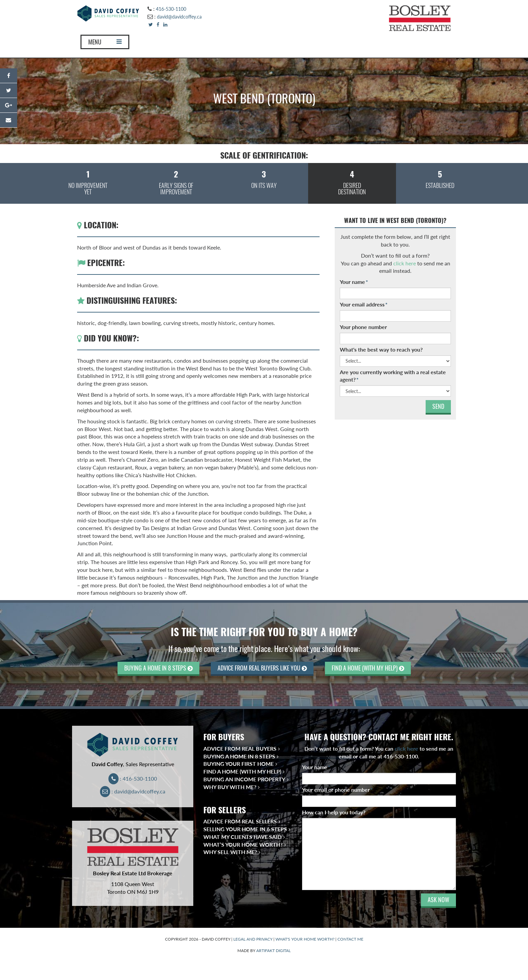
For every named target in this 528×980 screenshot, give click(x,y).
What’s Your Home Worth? (243, 844)
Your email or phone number (337, 790)
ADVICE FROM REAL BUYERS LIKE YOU (262, 668)
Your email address (364, 304)
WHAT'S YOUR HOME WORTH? (305, 939)
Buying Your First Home (239, 764)
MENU (105, 42)
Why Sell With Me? (230, 852)
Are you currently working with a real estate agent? (393, 376)
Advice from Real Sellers (240, 821)
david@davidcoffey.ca (179, 17)
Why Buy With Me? (230, 787)
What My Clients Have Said (242, 837)
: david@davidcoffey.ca (133, 791)
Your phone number (363, 327)
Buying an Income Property (244, 779)
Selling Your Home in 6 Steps (245, 829)
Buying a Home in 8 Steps (239, 756)
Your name (354, 282)
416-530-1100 (171, 9)
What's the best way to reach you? (381, 349)
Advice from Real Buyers (240, 748)
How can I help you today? (334, 812)
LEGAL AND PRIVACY (253, 939)
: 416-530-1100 (133, 778)
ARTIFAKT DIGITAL (273, 951)
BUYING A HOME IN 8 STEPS (158, 668)
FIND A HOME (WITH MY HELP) (368, 668)
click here (405, 263)
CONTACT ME (350, 939)
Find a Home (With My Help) (242, 771)
